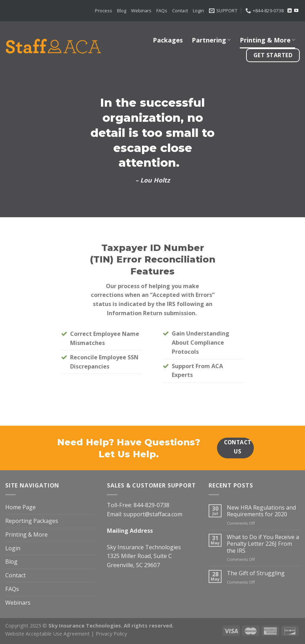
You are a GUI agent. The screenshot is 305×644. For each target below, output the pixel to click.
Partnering (211, 40)
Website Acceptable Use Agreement (48, 633)
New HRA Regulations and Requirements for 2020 (261, 511)
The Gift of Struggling (256, 573)
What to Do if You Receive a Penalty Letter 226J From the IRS (263, 544)
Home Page (21, 507)
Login (198, 11)
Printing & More (267, 40)
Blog (122, 11)
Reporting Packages (32, 521)
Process (104, 11)
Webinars (141, 11)
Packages (168, 40)
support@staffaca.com (153, 514)
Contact (180, 11)
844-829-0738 (151, 505)
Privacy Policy (111, 633)
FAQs (162, 11)
